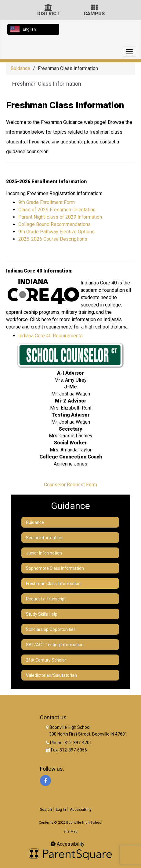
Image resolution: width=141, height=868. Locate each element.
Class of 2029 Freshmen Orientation (57, 210)
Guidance (20, 68)
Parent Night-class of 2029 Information (60, 217)
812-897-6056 (73, 750)
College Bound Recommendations (55, 224)
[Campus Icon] (94, 8)
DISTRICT (49, 14)
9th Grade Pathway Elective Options (56, 232)
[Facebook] (45, 781)
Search (46, 810)
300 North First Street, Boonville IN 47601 (88, 734)
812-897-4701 (78, 743)
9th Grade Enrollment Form (47, 202)
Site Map (70, 831)
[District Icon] (48, 8)
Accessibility (81, 810)
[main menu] (129, 51)
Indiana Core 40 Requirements (51, 336)
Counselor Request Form (70, 485)
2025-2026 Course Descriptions (53, 239)
